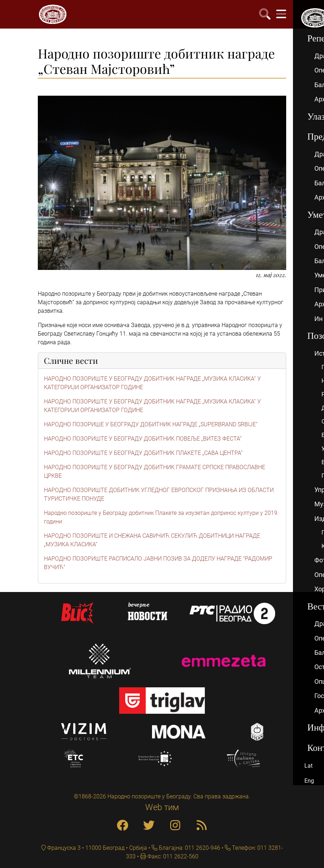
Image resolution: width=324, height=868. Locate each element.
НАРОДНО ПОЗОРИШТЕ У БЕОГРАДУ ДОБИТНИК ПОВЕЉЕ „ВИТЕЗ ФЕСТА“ (143, 439)
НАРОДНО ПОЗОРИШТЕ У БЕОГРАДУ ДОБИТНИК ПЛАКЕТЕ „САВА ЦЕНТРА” (143, 453)
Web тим (162, 807)
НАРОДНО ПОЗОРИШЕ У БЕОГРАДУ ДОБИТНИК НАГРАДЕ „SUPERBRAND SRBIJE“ (151, 424)
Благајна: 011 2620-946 (189, 848)
